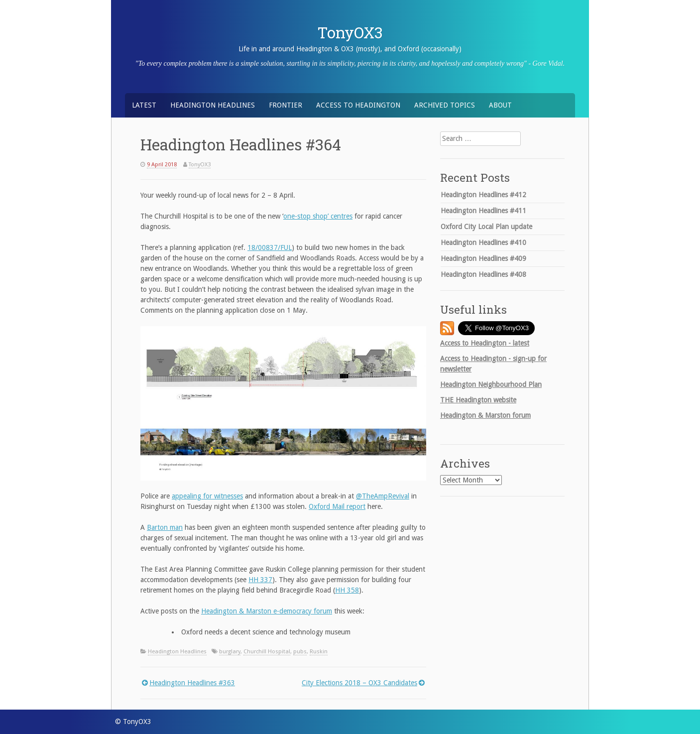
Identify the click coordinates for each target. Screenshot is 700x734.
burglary (230, 652)
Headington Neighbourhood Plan (491, 384)
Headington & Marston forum (485, 415)
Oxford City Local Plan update (486, 227)
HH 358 (347, 590)
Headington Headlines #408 (483, 274)
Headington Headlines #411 (483, 211)
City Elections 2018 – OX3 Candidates (359, 683)
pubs (300, 652)
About (500, 105)
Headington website (478, 400)
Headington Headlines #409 (483, 258)
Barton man (165, 527)
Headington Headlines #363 (192, 683)
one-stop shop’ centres (318, 216)
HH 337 (260, 580)
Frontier (286, 105)
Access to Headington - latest (485, 343)
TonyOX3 (350, 32)
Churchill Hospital (267, 652)
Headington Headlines (213, 105)
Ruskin (319, 652)
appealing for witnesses (207, 496)
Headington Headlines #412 (483, 195)
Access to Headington (358, 105)
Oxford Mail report (337, 506)
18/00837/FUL (270, 247)
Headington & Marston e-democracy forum (267, 611)
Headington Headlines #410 (483, 243)
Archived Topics (445, 105)
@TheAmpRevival (383, 496)
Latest (144, 105)
